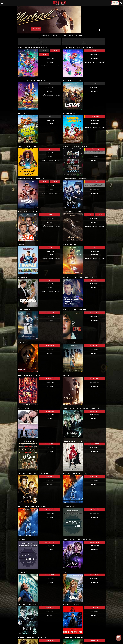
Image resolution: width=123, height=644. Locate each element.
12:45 (50, 149)
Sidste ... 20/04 (94, 313)
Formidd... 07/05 (94, 509)
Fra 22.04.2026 (94, 378)
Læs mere (50, 62)
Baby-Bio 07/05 (50, 542)
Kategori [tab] (83, 39)
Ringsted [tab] (40, 43)
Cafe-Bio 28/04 (50, 444)
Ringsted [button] (61, 2)
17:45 (89, 215)
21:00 (95, 51)
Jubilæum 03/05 (50, 477)
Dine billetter (78, 36)
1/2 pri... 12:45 (91, 116)
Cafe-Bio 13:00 (91, 149)
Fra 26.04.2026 (94, 346)
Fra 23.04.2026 (50, 411)
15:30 (45, 54)
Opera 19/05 (94, 608)
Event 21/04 (94, 280)
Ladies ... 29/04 (94, 444)
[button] (23, 30)
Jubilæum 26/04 (94, 411)
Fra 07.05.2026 (94, 477)
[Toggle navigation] (2, 3)
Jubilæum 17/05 (50, 608)
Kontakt (70, 36)
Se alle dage (50, 58)
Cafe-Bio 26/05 (94, 640)
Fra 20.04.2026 (50, 346)
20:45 (100, 215)
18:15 (95, 247)
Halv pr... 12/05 (94, 575)
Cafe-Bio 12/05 (50, 575)
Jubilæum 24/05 (50, 640)
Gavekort (63, 36)
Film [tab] (39, 39)
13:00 (56, 51)
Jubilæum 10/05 (94, 542)
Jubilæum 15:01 (92, 182)
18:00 (56, 182)
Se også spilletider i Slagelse (50, 66)
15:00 (45, 182)
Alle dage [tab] (83, 43)
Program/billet (45, 36)
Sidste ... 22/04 (50, 313)
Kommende (55, 36)
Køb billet (61, 29)
